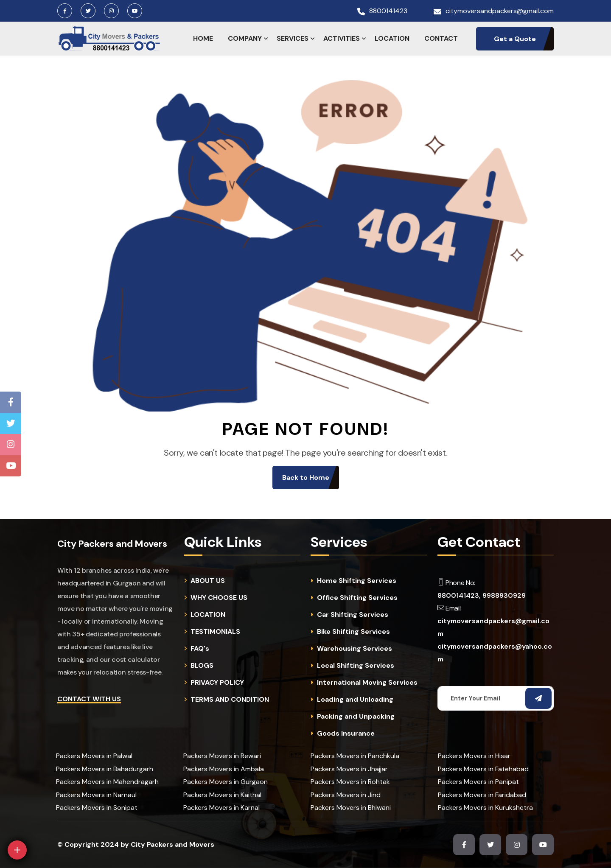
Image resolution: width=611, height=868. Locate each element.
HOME (203, 38)
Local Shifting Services (356, 666)
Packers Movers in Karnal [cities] (221, 808)
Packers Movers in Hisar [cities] (474, 756)
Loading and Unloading (355, 700)
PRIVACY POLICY (217, 683)
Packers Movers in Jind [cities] (346, 795)
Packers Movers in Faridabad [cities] (482, 795)
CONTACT (441, 38)
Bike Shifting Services (353, 632)
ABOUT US (208, 581)
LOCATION (392, 38)
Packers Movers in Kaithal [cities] (222, 795)
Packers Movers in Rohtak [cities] (350, 782)
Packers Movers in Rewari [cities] (222, 756)
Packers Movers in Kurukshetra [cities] (485, 808)
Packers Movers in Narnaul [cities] (96, 795)
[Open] (17, 850)
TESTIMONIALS (215, 632)
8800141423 (388, 11)
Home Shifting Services (357, 581)
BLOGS (202, 666)
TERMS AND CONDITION (230, 700)
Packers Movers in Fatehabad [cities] (483, 769)
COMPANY (245, 38)
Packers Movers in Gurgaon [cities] (226, 782)
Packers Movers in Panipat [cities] (478, 782)
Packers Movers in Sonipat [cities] (97, 808)
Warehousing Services (355, 649)
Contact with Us (89, 699)
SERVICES (293, 38)
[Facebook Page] (11, 402)
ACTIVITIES (342, 38)
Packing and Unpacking (356, 717)
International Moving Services (367, 683)
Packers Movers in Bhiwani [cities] (351, 808)
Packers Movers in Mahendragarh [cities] (107, 782)
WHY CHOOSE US (219, 598)
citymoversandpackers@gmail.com (500, 11)
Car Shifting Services (353, 615)
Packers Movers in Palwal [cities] (94, 756)
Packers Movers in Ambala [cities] (224, 769)
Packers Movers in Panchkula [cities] (355, 756)
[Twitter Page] (11, 423)
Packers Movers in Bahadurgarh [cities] (105, 769)
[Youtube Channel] (11, 466)
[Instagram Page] (11, 445)
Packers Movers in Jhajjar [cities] (349, 769)
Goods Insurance (346, 734)
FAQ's (200, 649)
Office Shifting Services (357, 598)
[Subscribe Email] (538, 698)
